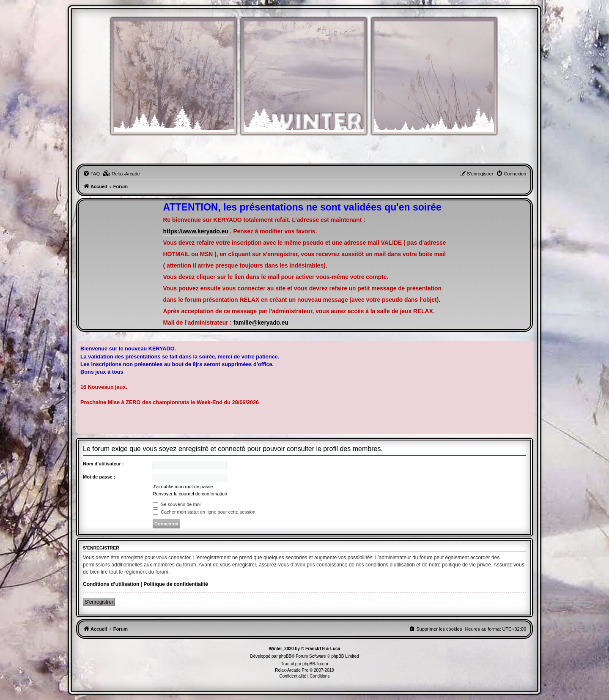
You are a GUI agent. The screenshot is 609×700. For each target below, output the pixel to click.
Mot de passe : (99, 477)
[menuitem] (91, 174)
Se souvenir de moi (177, 504)
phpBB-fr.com (315, 664)
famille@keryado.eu (261, 323)
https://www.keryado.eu (196, 231)
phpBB (285, 656)
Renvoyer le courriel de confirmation (190, 494)
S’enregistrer (99, 602)
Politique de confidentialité (176, 584)
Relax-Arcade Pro (292, 670)
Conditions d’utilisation (111, 584)
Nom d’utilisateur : (103, 464)
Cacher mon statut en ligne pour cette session (204, 512)
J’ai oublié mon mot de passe (183, 487)
